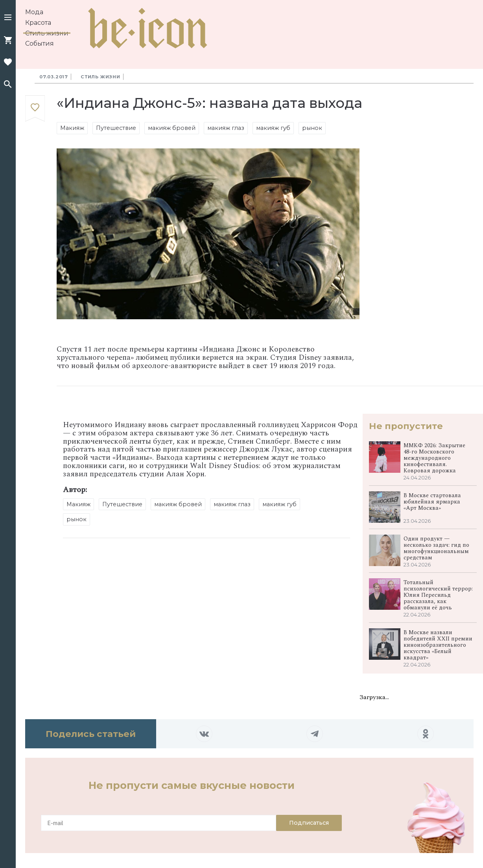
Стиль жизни (47, 33)
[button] (8, 18)
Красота (38, 23)
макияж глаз (226, 128)
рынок (312, 128)
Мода (34, 12)
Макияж (72, 128)
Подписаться (309, 823)
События (40, 43)
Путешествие (116, 128)
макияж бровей (172, 128)
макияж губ (273, 128)
